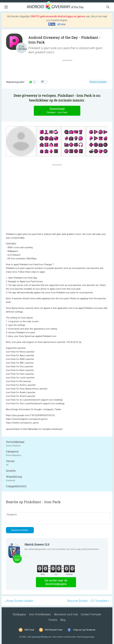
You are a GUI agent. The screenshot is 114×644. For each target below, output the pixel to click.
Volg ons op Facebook (84, 630)
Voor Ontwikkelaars (40, 614)
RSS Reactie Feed (54, 630)
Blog (63, 620)
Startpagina (19, 614)
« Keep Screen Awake (19, 601)
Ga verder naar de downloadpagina (56, 582)
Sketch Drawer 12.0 (37, 544)
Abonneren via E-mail (66, 614)
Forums (53, 620)
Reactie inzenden (98, 82)
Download (57, 111)
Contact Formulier (91, 614)
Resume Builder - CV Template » (88, 601)
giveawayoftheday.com (42, 637)
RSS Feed (29, 630)
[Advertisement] (69, 69)
